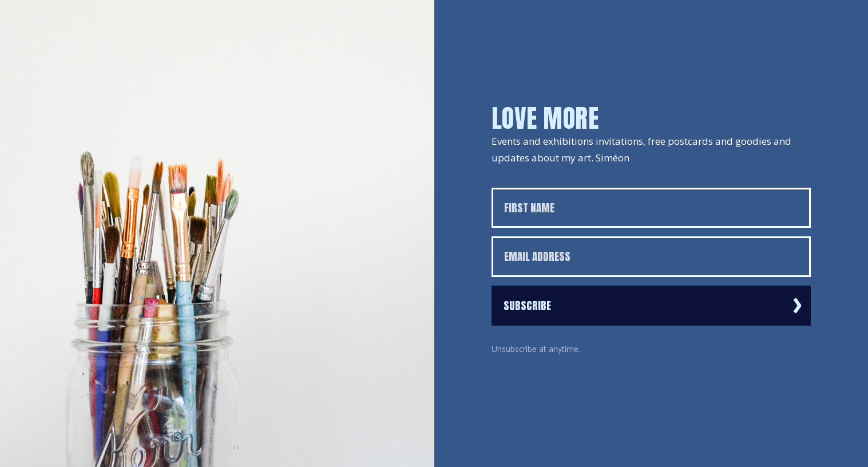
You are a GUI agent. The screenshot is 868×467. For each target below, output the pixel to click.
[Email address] (651, 257)
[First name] (651, 208)
